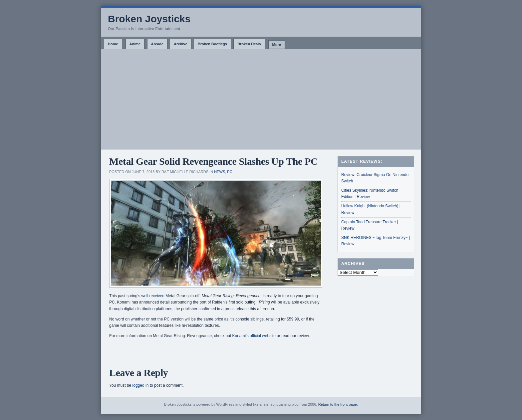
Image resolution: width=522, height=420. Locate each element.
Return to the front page (338, 404)
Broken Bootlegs (212, 44)
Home (113, 44)
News (220, 172)
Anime (135, 44)
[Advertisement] (261, 99)
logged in (141, 385)
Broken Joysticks (149, 19)
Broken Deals (249, 44)
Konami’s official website (255, 336)
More (277, 45)
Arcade (157, 44)
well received (153, 296)
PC (230, 172)
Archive (180, 44)
